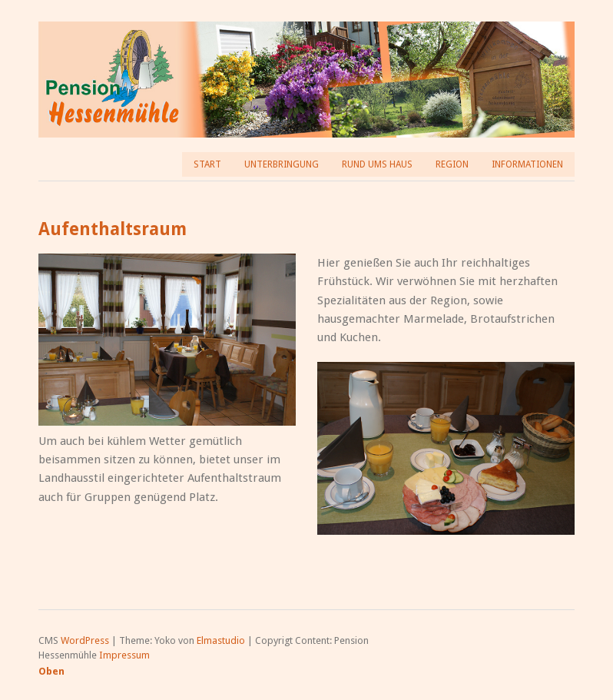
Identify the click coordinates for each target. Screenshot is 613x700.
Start (207, 164)
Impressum (124, 655)
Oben (51, 671)
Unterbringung (282, 164)
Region (452, 164)
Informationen (527, 164)
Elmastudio (221, 640)
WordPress (85, 640)
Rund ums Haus (377, 164)
